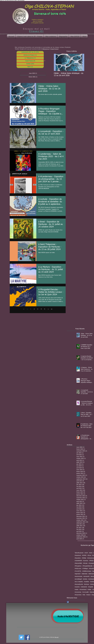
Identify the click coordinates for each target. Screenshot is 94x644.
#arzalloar (87, 582)
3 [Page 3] (38, 309)
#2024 (86, 553)
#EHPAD (84, 555)
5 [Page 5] (45, 309)
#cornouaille (85, 592)
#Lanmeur (86, 561)
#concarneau (78, 592)
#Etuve (89, 555)
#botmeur (87, 584)
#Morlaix (85, 563)
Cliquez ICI (36, 31)
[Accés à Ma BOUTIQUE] (68, 616)
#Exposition (78, 558)
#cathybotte (84, 587)
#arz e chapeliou (79, 582)
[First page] (24, 309)
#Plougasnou (78, 566)
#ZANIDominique (87, 571)
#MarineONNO (78, 563)
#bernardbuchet (79, 584)
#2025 (91, 553)
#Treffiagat (85, 569)
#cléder (89, 590)
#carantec (77, 587)
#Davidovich (78, 555)
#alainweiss (84, 574)
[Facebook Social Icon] (68, 602)
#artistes (85, 579)
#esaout (88, 595)
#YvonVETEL (78, 571)
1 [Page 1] (31, 309)
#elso (84, 595)
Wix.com (57, 637)
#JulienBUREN (78, 561)
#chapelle (90, 587)
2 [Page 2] (34, 309)
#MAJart (91, 561)
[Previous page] (27, 309)
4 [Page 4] (41, 309)
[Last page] (52, 309)
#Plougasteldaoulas (87, 566)
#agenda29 (78, 574)
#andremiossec (78, 576)
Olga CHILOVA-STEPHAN (49, 6)
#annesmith (86, 576)
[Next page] (48, 309)
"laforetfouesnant (79, 553)
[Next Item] (82, 62)
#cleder (77, 590)
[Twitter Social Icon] (21, 637)
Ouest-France (54, 49)
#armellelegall (78, 579)
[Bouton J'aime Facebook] (35, 637)
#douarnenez (78, 595)
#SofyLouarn (78, 569)
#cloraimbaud (83, 590)
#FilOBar (84, 558)
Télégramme (46, 49)
